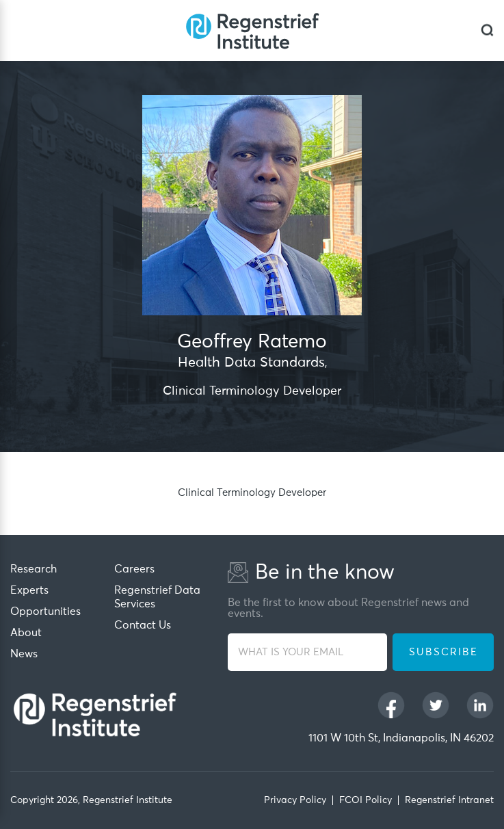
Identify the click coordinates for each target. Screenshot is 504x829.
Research (34, 569)
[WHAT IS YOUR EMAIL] (307, 652)
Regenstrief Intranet (449, 800)
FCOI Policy (366, 800)
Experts (29, 590)
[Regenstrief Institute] (252, 30)
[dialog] (487, 30)
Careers (134, 569)
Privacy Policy (295, 800)
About (26, 633)
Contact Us (143, 625)
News (24, 654)
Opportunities (45, 611)
